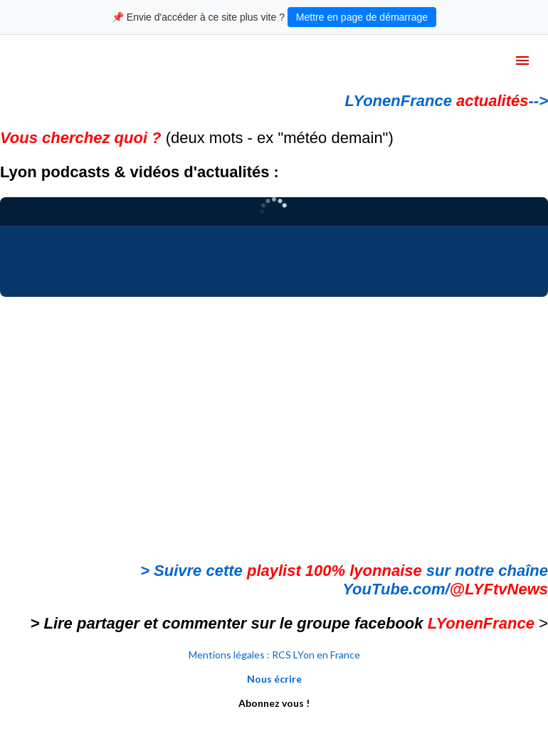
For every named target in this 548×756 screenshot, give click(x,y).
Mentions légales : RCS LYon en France (274, 655)
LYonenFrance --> (447, 101)
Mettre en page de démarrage (362, 17)
